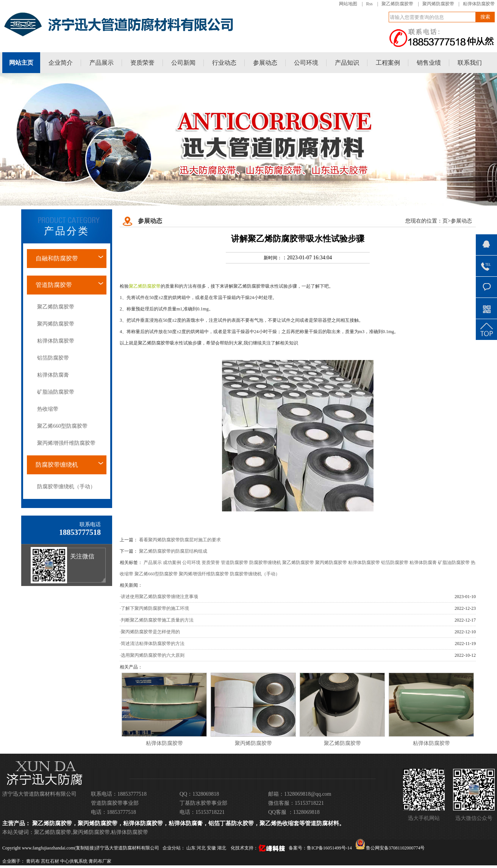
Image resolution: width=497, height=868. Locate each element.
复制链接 (85, 848)
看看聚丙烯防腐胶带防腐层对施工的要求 (180, 540)
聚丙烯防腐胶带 (438, 4)
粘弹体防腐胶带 (479, 4)
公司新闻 (183, 63)
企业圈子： (14, 861)
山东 (191, 848)
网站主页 (21, 63)
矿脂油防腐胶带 (56, 392)
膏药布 (33, 861)
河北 (202, 848)
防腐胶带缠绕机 (57, 465)
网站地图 (348, 4)
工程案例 (388, 63)
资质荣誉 (142, 63)
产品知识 (347, 63)
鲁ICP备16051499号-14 (329, 848)
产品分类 (67, 231)
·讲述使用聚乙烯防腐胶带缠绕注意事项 (159, 597)
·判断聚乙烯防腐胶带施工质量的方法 (157, 620)
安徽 (212, 848)
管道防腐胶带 (54, 285)
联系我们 (470, 63)
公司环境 (306, 63)
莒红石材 (50, 861)
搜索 (485, 17)
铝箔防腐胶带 (53, 358)
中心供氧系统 (74, 861)
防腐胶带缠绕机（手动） (66, 487)
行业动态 (224, 63)
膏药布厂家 (100, 861)
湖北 (222, 848)
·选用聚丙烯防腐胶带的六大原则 (152, 655)
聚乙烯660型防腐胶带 (62, 426)
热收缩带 (48, 409)
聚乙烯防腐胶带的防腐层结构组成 (173, 551)
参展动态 (265, 63)
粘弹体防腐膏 (53, 375)
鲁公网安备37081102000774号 (390, 848)
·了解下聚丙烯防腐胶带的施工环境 (154, 608)
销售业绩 (429, 63)
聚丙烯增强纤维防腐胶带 (66, 443)
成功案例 (172, 563)
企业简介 (61, 63)
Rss (369, 4)
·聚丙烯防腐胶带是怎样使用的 (150, 632)
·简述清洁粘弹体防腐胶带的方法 (152, 644)
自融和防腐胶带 (57, 258)
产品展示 (102, 63)
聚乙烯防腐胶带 (397, 4)
